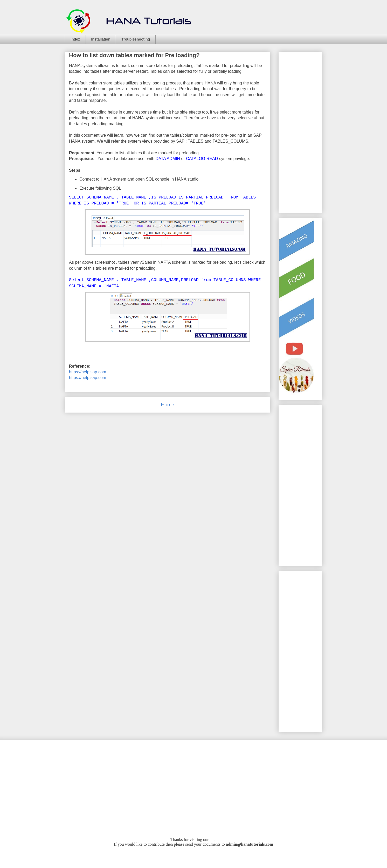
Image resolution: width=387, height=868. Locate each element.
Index (75, 39)
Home (167, 405)
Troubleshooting (136, 39)
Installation (101, 39)
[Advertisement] (300, 483)
